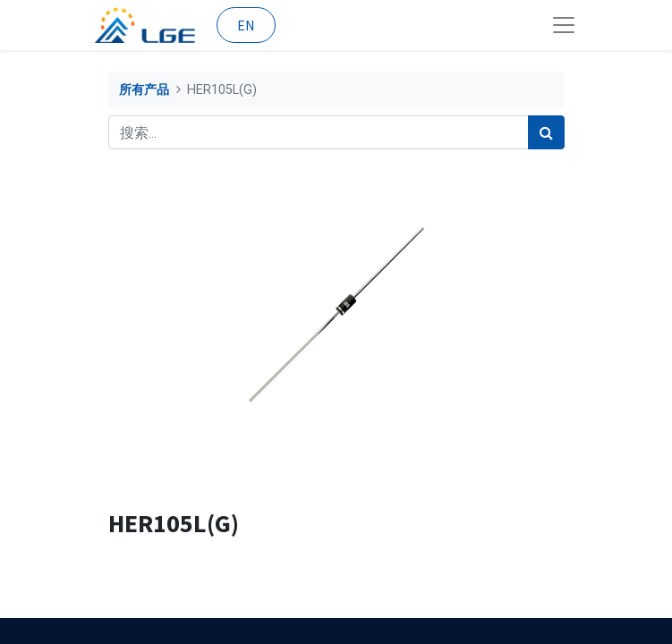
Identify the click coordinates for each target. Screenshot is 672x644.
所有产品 (144, 90)
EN (246, 25)
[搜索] (546, 132)
